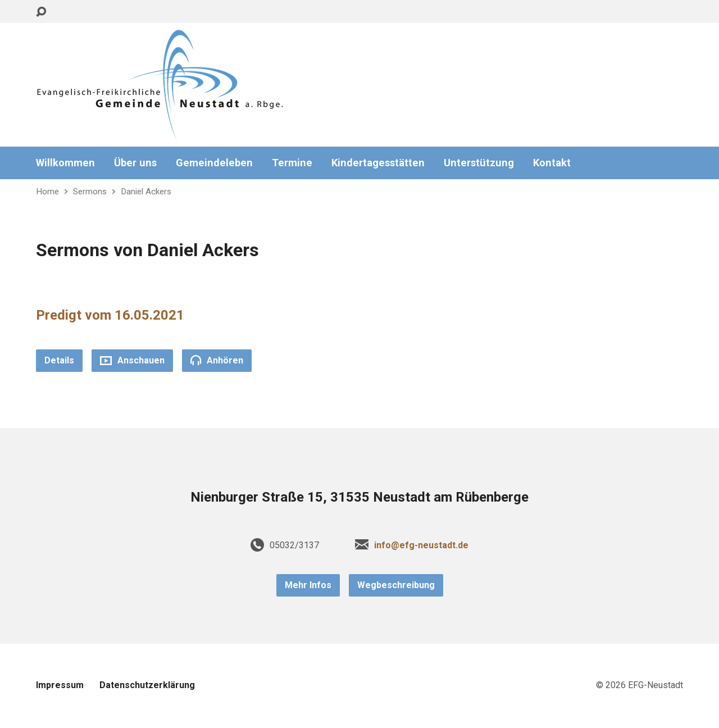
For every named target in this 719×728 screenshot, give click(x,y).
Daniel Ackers (146, 192)
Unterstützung (479, 163)
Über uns (135, 163)
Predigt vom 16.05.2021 (110, 315)
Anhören (217, 360)
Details (59, 360)
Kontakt (552, 163)
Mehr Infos (308, 585)
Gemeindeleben (214, 163)
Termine (292, 163)
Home (47, 192)
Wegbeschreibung (396, 585)
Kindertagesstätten (378, 163)
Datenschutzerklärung (147, 685)
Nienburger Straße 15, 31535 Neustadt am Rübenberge (359, 497)
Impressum (60, 685)
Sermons (90, 192)
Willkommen (65, 163)
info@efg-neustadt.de (421, 545)
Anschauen (132, 360)
